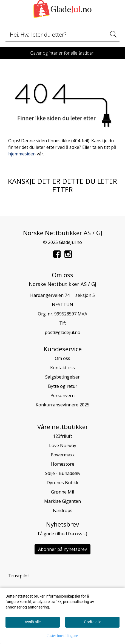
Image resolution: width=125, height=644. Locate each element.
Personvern (63, 395)
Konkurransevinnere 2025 (63, 405)
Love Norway (63, 445)
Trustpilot (19, 576)
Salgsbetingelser (63, 377)
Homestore (63, 464)
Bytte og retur (63, 386)
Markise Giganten (63, 501)
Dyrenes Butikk (63, 483)
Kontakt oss (63, 368)
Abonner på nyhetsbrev (63, 549)
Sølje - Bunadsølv (63, 473)
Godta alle (93, 622)
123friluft (63, 436)
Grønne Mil (63, 492)
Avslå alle (33, 622)
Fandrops (63, 510)
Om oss (63, 358)
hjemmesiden (22, 154)
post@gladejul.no (63, 332)
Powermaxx (63, 455)
